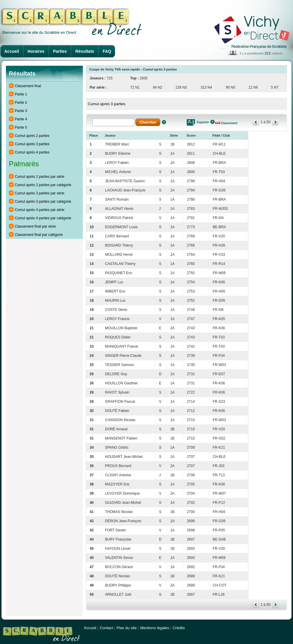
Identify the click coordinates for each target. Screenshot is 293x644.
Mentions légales (155, 628)
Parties (60, 51)
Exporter (203, 122)
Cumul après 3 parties (32, 144)
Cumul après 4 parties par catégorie (43, 218)
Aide (164, 122)
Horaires (36, 51)
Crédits (179, 628)
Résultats (85, 51)
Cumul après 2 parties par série (40, 177)
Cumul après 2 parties (32, 136)
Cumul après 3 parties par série (40, 193)
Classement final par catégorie (39, 235)
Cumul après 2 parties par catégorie (43, 185)
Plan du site (127, 628)
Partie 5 (21, 127)
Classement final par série (35, 226)
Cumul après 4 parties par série (40, 210)
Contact (106, 628)
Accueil (12, 51)
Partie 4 (21, 119)
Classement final (28, 86)
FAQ (107, 51)
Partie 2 (21, 103)
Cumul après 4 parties (32, 152)
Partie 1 (21, 94)
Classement (229, 123)
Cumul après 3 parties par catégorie (43, 202)
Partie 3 (21, 111)
